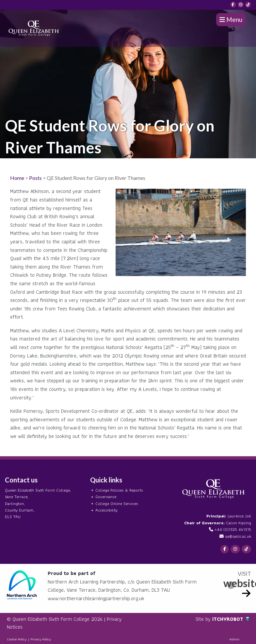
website (237, 583)
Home (17, 178)
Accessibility (106, 510)
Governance (106, 497)
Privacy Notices (23, 627)
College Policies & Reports (119, 490)
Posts (35, 178)
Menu (231, 19)
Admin (234, 639)
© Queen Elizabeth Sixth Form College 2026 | (57, 619)
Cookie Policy (17, 639)
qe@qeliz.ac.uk (238, 536)
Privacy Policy (41, 639)
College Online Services (117, 504)
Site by (203, 619)
